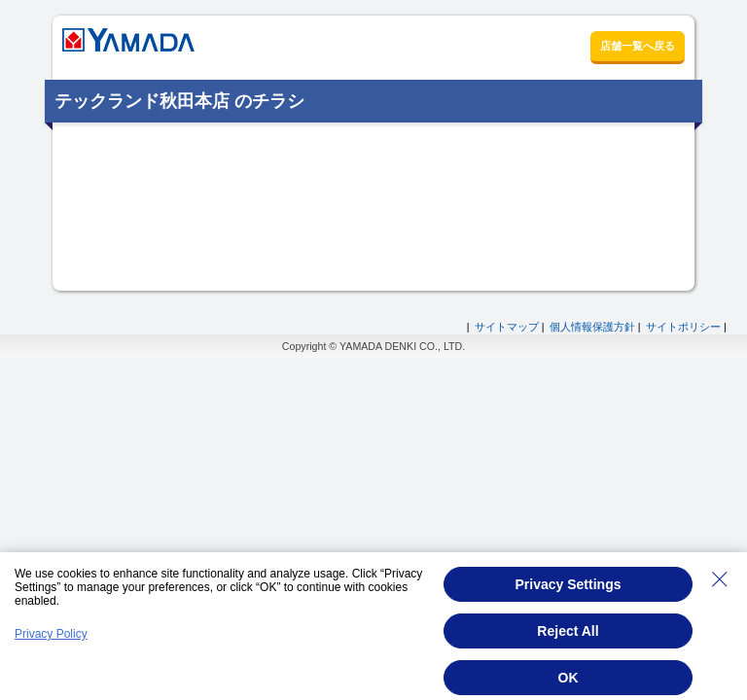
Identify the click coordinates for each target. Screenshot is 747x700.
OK (569, 678)
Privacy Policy (51, 634)
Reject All (568, 631)
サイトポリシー (683, 327)
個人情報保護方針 (592, 327)
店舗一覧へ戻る (638, 46)
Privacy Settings (569, 584)
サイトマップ (507, 327)
